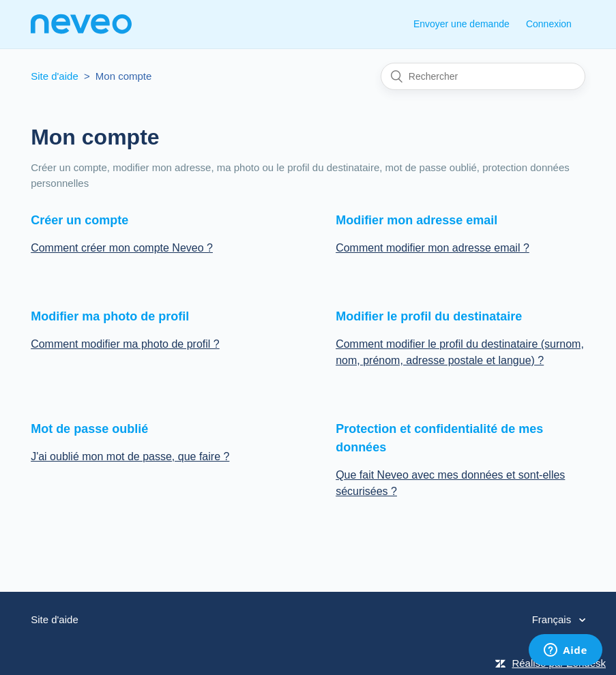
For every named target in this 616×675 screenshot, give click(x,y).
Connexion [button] (549, 24)
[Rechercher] (483, 76)
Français (553, 619)
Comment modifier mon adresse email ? (432, 248)
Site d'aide (55, 76)
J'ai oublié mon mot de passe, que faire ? (130, 456)
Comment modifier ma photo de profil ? (125, 344)
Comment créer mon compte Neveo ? (122, 248)
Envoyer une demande (461, 24)
